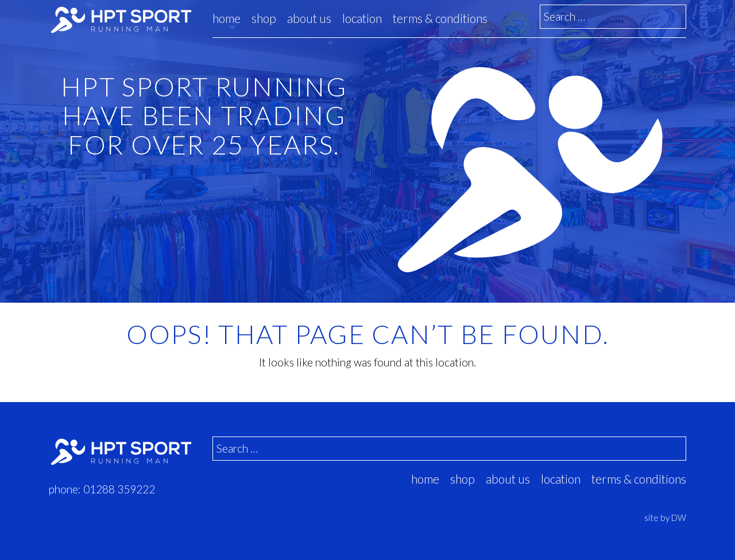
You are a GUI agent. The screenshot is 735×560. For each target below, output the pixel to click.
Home (227, 18)
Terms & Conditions (440, 18)
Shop (264, 18)
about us (309, 18)
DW (679, 517)
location (362, 18)
